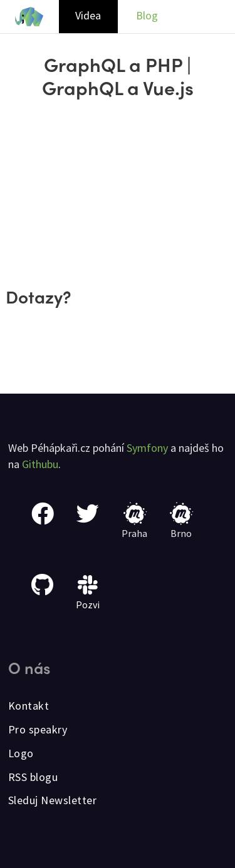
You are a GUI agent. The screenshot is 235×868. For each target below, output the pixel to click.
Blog (147, 15)
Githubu (40, 464)
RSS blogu (33, 777)
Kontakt (29, 706)
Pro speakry (38, 729)
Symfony (147, 448)
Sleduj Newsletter (53, 800)
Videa (88, 15)
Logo (21, 753)
